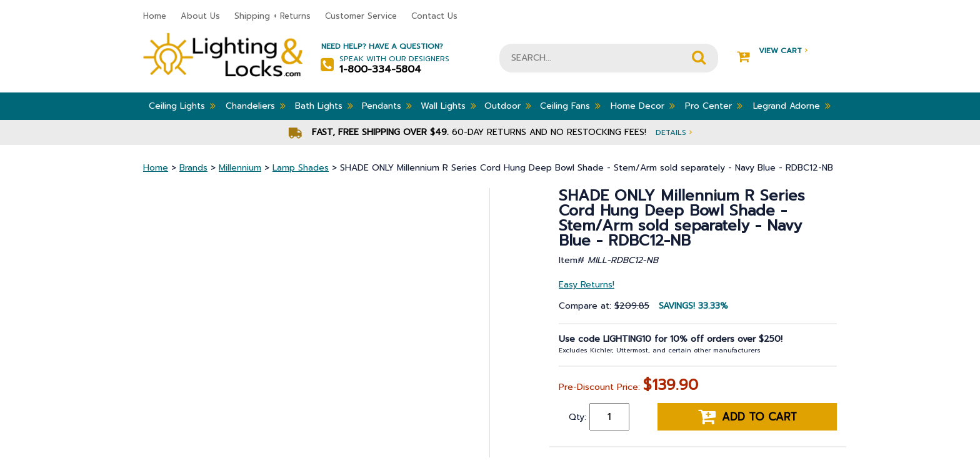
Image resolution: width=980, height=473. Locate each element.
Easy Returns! (587, 285)
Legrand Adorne (792, 106)
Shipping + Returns (272, 16)
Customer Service (361, 16)
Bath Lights (324, 106)
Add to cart (747, 417)
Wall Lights (448, 106)
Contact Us (434, 16)
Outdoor (508, 106)
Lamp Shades (301, 168)
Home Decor (643, 106)
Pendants (387, 106)
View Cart (772, 51)
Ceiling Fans (570, 106)
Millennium (240, 168)
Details (674, 132)
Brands (193, 168)
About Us (200, 16)
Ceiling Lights (182, 106)
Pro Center (714, 106)
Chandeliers (256, 106)
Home (155, 16)
